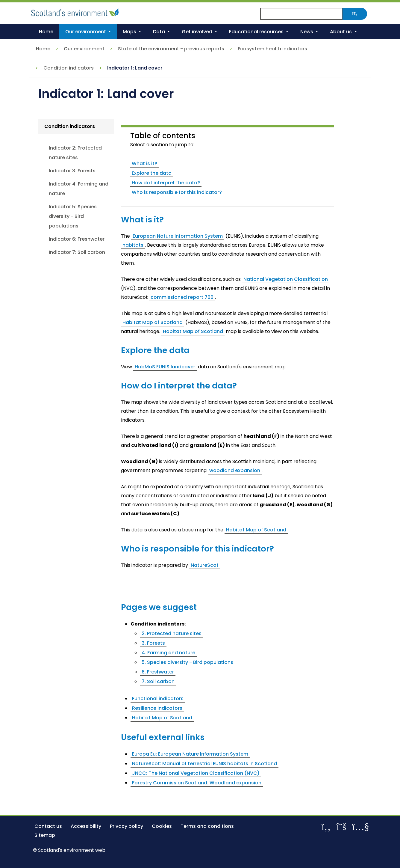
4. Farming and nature (168, 653)
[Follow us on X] (341, 826)
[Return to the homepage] (76, 12)
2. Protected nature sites (172, 633)
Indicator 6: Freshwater (77, 239)
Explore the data (152, 173)
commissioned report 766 (182, 297)
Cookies (162, 826)
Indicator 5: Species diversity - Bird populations (73, 216)
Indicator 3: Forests (72, 171)
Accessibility (86, 826)
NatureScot (205, 565)
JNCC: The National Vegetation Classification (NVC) (196, 773)
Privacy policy (126, 826)
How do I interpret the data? (166, 183)
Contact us (48, 826)
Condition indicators (69, 68)
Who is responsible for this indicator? (177, 192)
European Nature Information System (178, 236)
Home (43, 49)
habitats (133, 245)
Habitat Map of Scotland (153, 322)
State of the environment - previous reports (171, 49)
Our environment (84, 49)
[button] (88, 32)
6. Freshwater (158, 672)
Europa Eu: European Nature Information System (190, 754)
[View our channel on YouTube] (361, 826)
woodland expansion (235, 470)
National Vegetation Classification (286, 279)
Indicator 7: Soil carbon (77, 252)
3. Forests (153, 643)
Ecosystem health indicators (272, 49)
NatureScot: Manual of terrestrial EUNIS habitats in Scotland (204, 764)
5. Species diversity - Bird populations (187, 662)
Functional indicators (158, 699)
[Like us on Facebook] (326, 826)
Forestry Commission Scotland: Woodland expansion (197, 783)
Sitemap (45, 835)
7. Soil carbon (158, 681)
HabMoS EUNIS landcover (165, 367)
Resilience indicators (157, 708)
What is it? (144, 163)
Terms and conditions (207, 826)
